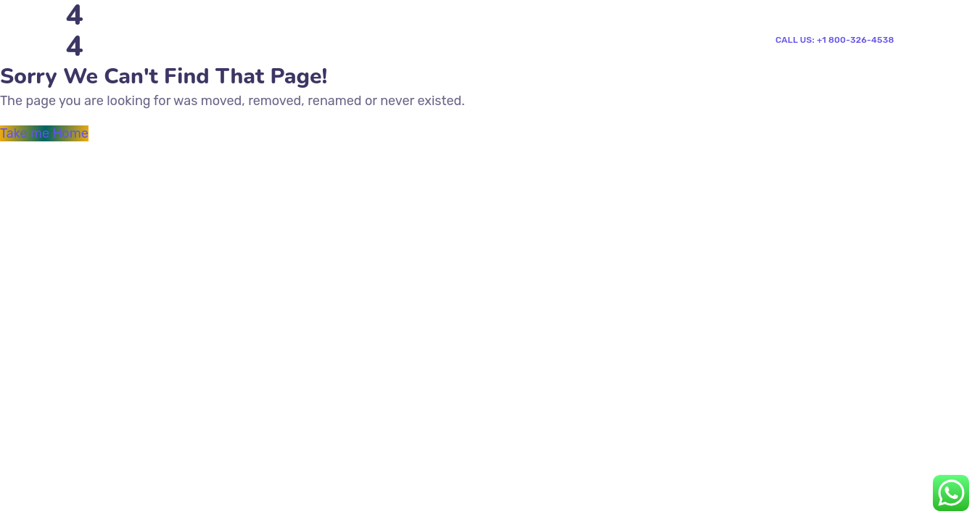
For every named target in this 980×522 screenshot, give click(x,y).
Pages (264, 53)
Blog (396, 53)
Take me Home (44, 133)
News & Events (235, 111)
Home (211, 53)
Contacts (503, 53)
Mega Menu (333, 53)
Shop (443, 53)
